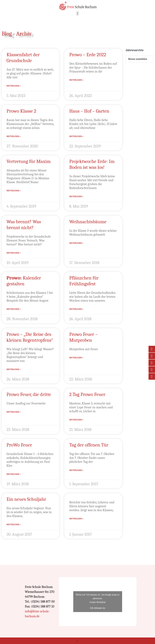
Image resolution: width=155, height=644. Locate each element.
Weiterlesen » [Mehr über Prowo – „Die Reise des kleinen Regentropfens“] (14, 369)
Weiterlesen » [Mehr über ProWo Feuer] (14, 474)
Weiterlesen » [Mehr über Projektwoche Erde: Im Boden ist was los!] (76, 197)
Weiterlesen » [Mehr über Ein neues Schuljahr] (14, 525)
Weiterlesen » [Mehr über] (76, 519)
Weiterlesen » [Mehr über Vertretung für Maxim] (14, 191)
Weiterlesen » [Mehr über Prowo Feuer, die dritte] (14, 412)
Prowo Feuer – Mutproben (83, 337)
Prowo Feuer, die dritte (29, 394)
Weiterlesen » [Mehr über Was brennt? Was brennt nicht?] (14, 253)
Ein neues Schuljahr (26, 499)
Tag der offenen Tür (89, 445)
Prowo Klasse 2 (21, 111)
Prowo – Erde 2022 (88, 55)
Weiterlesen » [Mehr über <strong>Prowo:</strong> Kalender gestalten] (14, 309)
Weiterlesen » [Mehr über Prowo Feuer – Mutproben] (76, 358)
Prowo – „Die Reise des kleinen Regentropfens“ (30, 337)
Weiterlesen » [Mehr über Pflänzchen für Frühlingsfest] (76, 309)
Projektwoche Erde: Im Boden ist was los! (92, 164)
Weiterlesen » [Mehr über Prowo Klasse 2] (14, 136)
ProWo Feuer (19, 445)
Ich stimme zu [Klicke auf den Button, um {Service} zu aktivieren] (98, 608)
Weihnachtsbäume (88, 222)
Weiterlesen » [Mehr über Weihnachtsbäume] (76, 243)
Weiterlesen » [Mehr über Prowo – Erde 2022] (76, 80)
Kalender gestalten (24, 281)
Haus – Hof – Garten (89, 111)
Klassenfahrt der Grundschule (23, 58)
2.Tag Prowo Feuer (87, 394)
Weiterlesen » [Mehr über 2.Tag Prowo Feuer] (76, 420)
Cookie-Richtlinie (98, 602)
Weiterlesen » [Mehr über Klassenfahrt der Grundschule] (14, 86)
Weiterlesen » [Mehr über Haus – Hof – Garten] (76, 136)
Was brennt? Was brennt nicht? (24, 225)
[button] (77, 13)
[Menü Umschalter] (77, 641)
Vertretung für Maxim (29, 161)
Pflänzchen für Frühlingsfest (84, 281)
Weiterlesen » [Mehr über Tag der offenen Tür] (76, 470)
